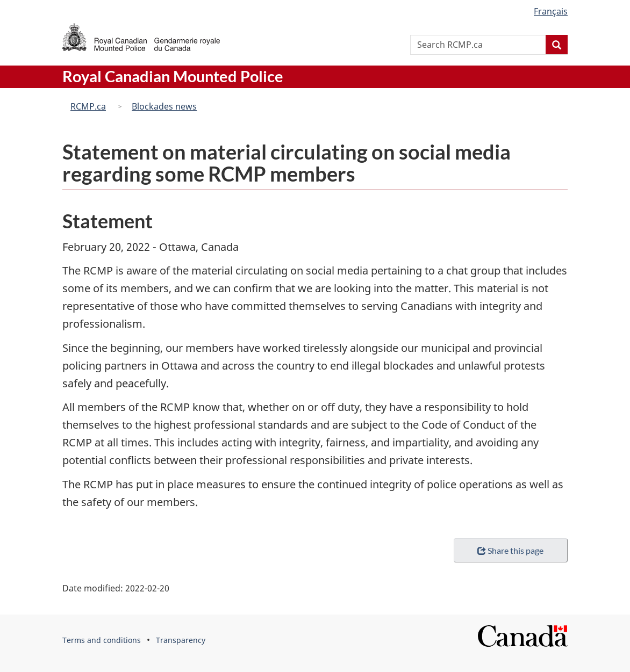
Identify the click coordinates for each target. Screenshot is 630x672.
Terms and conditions (102, 640)
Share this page (510, 550)
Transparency (181, 640)
